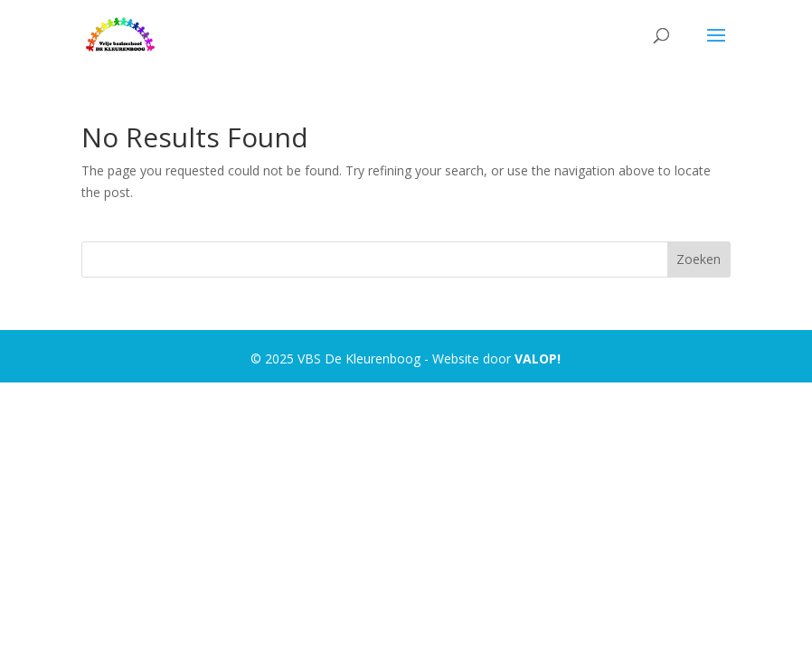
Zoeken (699, 259)
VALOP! (538, 359)
